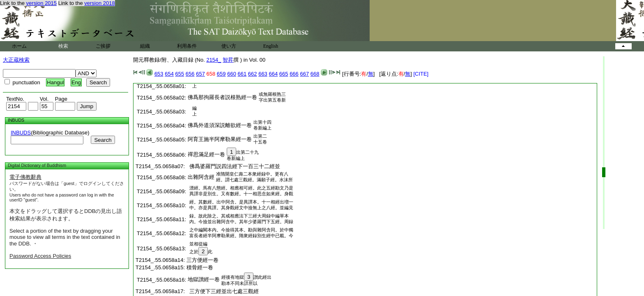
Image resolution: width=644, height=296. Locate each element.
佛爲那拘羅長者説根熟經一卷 (222, 97)
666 (294, 74)
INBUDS (21, 133)
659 (221, 74)
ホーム (19, 46)
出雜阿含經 (201, 177)
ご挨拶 (103, 46)
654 (169, 74)
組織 (145, 46)
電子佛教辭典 (25, 177)
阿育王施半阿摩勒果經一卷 (220, 139)
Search (103, 140)
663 (263, 74)
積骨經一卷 (200, 267)
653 (159, 74)
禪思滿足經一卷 (206, 154)
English (271, 46)
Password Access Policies (40, 256)
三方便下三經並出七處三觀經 (223, 291)
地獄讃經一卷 (204, 279)
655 (180, 74)
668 (315, 74)
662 (253, 74)
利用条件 (187, 46)
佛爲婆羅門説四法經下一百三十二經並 (233, 166)
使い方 (229, 46)
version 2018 (99, 3)
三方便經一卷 (202, 260)
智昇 (228, 60)
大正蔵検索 (16, 60)
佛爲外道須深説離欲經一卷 (220, 125)
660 (232, 74)
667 (304, 74)
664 (273, 74)
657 (200, 74)
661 (242, 74)
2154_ (214, 60)
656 (190, 74)
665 (284, 74)
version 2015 (41, 3)
